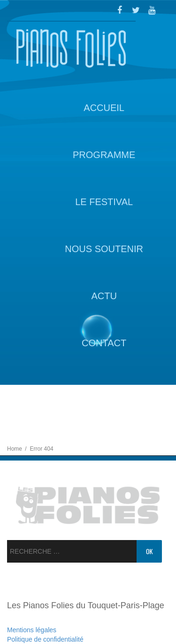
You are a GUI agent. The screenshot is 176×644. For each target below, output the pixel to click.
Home (15, 449)
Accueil (104, 108)
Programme (104, 155)
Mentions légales (32, 630)
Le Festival (104, 202)
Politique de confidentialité (45, 639)
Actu (104, 296)
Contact (104, 343)
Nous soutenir (104, 249)
